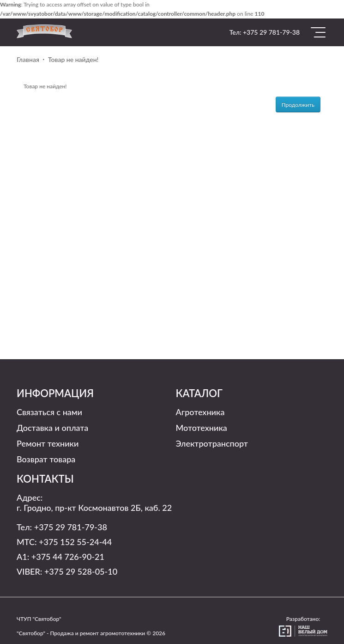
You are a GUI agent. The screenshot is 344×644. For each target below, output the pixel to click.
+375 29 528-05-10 (81, 571)
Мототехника (202, 428)
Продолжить (298, 105)
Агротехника (200, 412)
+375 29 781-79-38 (271, 32)
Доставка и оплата (52, 428)
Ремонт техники (48, 443)
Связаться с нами (49, 412)
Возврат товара (46, 459)
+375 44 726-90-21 (68, 557)
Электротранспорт (212, 443)
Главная (28, 59)
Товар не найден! (73, 59)
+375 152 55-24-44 (75, 542)
